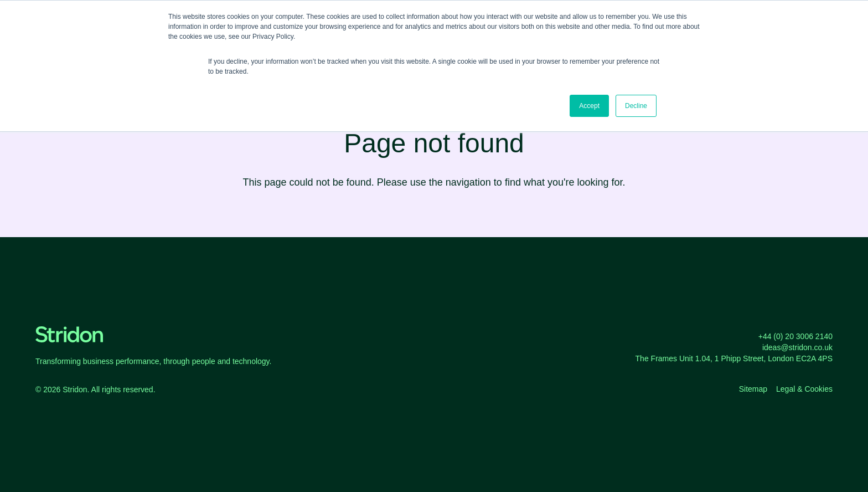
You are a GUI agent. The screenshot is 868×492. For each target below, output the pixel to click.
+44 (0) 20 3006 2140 (795, 336)
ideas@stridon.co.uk (797, 347)
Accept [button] (589, 106)
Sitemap (753, 389)
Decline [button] (636, 106)
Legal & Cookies (804, 389)
